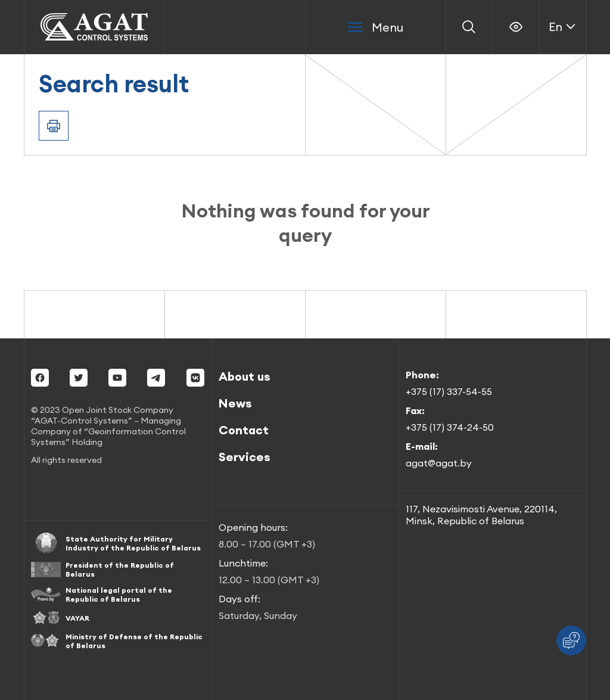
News (235, 403)
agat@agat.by (439, 463)
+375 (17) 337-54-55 (449, 391)
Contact (244, 430)
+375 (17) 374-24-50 (450, 427)
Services (245, 457)
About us (245, 376)
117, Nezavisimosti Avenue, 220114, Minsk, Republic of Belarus (481, 515)
